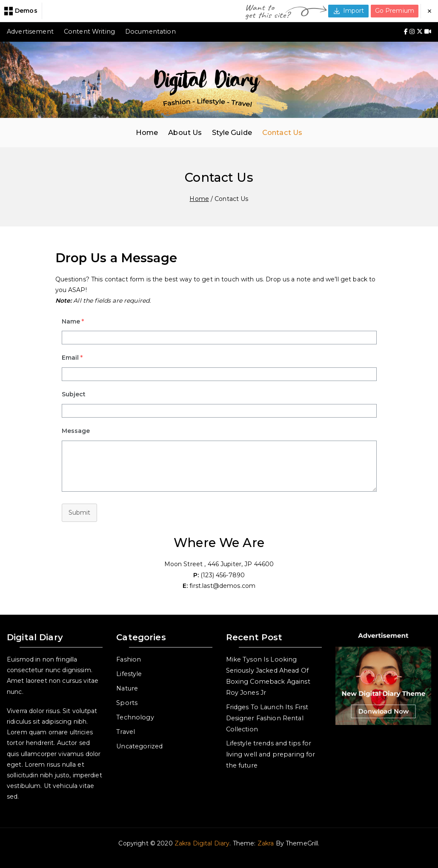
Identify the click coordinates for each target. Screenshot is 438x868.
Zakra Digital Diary (202, 843)
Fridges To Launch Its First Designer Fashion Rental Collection (267, 718)
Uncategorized (139, 746)
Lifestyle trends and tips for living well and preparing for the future (271, 754)
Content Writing (89, 32)
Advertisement (30, 32)
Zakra (266, 843)
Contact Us (282, 132)
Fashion (129, 659)
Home (147, 132)
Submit (79, 513)
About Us (185, 132)
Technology (135, 717)
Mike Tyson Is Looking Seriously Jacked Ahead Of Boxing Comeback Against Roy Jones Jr (268, 676)
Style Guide (232, 132)
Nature (127, 688)
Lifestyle (129, 674)
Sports (127, 703)
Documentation (150, 32)
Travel (126, 732)
